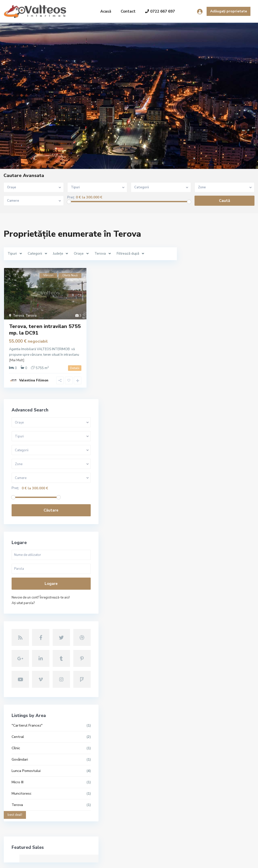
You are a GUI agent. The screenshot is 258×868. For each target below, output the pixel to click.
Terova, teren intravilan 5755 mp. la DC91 (45, 330)
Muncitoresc (202, 612)
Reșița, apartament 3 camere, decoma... (110, 752)
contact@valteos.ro (30, 810)
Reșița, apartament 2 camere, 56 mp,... (109, 779)
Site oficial (22, 817)
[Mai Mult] (17, 360)
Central (198, 555)
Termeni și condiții (203, 860)
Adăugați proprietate (229, 11)
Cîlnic (197, 567)
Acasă (106, 11)
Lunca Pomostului (207, 589)
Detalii (75, 368)
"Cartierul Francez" (208, 544)
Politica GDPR (236, 860)
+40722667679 (26, 802)
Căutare (219, 340)
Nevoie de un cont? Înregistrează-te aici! (218, 430)
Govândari (200, 578)
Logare (219, 413)
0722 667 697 (160, 11)
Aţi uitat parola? (204, 438)
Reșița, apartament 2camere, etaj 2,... (110, 802)
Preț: (71, 198)
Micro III (198, 601)
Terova (18, 316)
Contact (128, 11)
